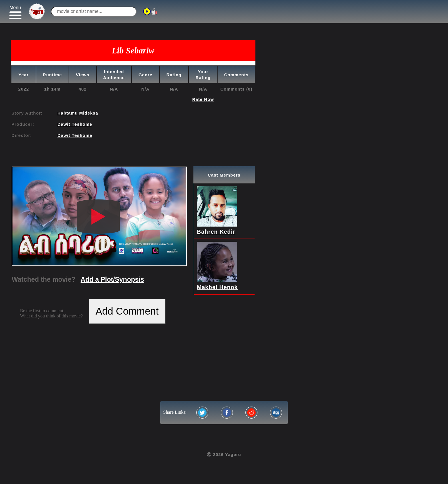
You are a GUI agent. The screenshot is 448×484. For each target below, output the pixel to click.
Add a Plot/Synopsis (112, 279)
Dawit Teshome (75, 124)
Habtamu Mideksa (78, 113)
